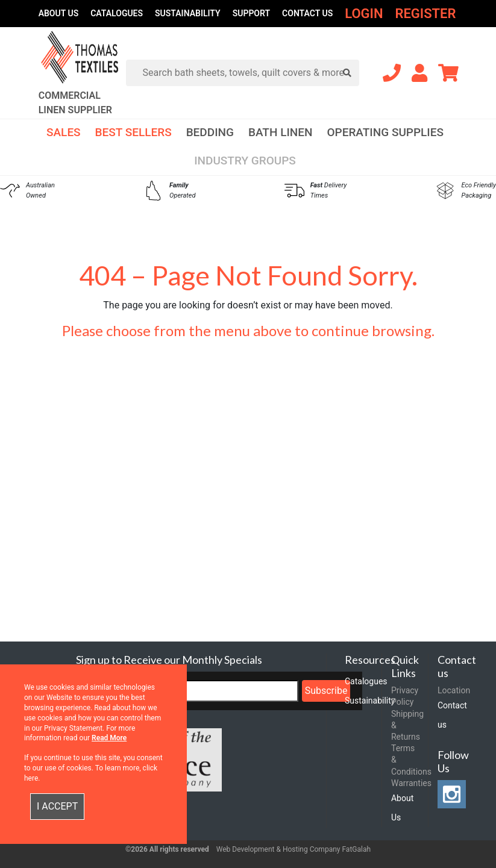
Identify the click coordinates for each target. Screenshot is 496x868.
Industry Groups (245, 161)
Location (454, 690)
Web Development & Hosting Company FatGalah (294, 849)
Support (251, 13)
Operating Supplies (385, 132)
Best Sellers (133, 132)
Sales (64, 132)
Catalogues (117, 13)
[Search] (247, 73)
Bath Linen (281, 132)
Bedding (210, 132)
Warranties (411, 783)
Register (425, 14)
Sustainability (188, 13)
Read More (109, 738)
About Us (59, 13)
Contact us (307, 13)
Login (364, 14)
